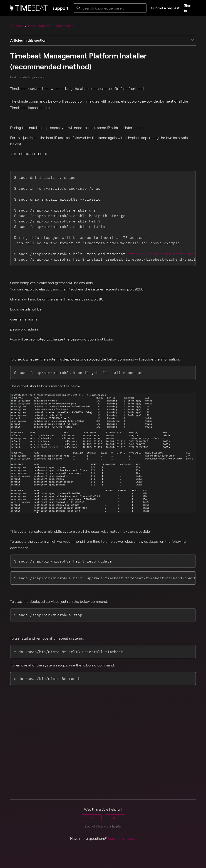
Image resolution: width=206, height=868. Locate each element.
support (61, 8)
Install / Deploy (38, 26)
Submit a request (165, 8)
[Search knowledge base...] (110, 8)
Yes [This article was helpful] (91, 818)
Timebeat (17, 26)
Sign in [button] (188, 8)
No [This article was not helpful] (115, 818)
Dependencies (64, 26)
